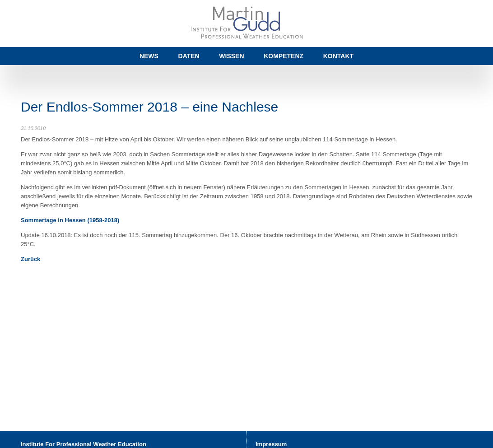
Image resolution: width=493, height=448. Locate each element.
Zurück (30, 259)
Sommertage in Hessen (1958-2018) (70, 220)
